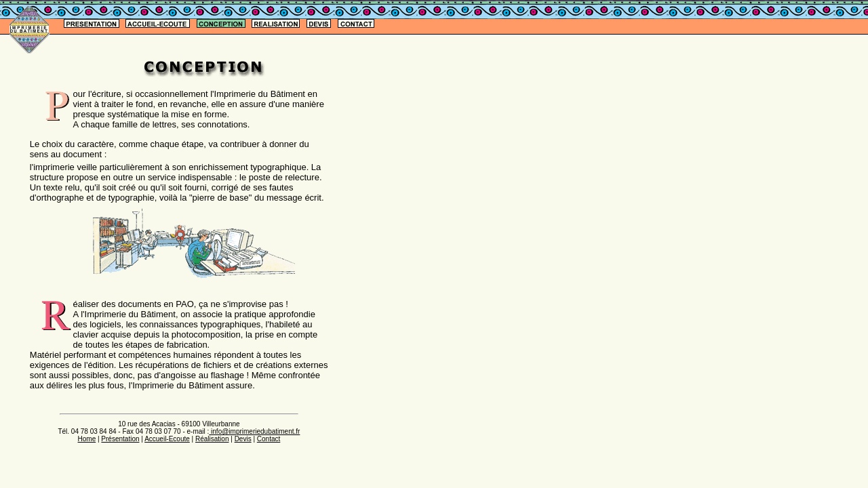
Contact (269, 439)
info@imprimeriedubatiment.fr (254, 431)
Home (87, 439)
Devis (243, 439)
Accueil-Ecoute (167, 439)
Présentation (120, 439)
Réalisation (212, 439)
